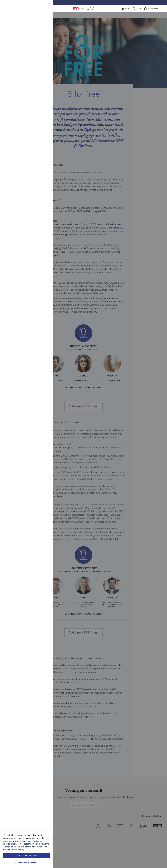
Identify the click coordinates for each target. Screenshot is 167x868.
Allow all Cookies (26, 862)
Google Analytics (46, 75)
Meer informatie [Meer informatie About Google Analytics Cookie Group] (43, 93)
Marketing (46, 37)
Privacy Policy (18, 850)
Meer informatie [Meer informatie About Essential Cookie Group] (43, 26)
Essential (46, 5)
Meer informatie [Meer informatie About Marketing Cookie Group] (43, 64)
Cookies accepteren (26, 856)
